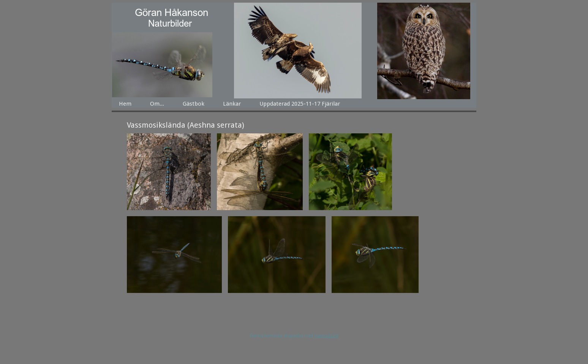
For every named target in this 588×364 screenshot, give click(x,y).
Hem (125, 104)
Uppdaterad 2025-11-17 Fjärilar (300, 104)
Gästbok (194, 104)
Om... (157, 104)
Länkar (232, 104)
